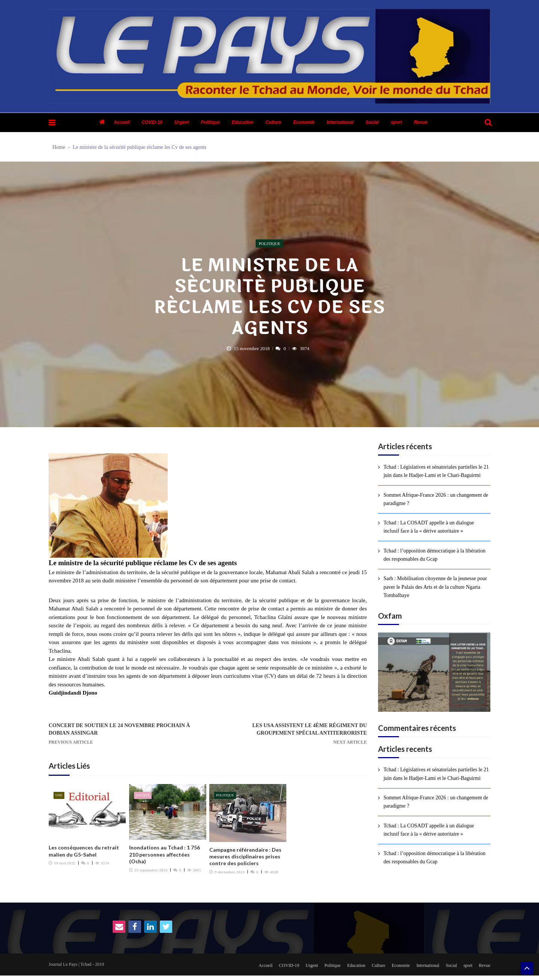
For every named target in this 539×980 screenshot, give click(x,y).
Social (372, 122)
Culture (273, 122)
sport (396, 122)
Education (243, 122)
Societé (144, 798)
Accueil (122, 122)
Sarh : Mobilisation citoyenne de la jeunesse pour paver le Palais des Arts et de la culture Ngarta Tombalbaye (435, 587)
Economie (304, 122)
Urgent (182, 122)
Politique (211, 122)
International (340, 122)
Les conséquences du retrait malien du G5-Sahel (84, 853)
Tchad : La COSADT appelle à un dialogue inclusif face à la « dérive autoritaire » (429, 527)
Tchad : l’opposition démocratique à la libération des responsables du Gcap (434, 555)
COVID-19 (152, 122)
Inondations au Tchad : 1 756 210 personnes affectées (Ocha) (165, 857)
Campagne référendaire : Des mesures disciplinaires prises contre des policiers (245, 859)
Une (59, 798)
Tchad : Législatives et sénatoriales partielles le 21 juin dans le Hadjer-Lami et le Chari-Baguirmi (436, 471)
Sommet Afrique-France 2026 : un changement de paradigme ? (436, 499)
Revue (421, 122)
